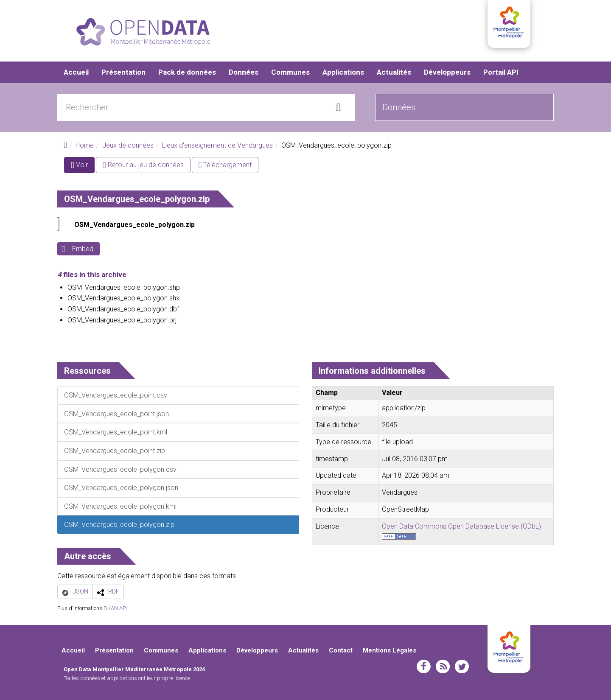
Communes (290, 72)
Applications (343, 72)
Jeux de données (128, 145)
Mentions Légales (390, 650)
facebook (424, 666)
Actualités (394, 72)
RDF (114, 591)
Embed (83, 249)
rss (443, 666)
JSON (81, 591)
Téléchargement (225, 165)
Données (244, 72)
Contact (341, 650)
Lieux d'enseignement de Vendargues (217, 145)
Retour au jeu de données (143, 165)
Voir (83, 167)
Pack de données (187, 72)
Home (85, 145)
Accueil (76, 72)
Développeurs (447, 72)
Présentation (123, 72)
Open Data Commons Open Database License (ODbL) (461, 526)
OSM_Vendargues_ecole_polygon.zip (135, 225)
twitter (462, 666)
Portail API (501, 72)
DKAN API (115, 608)
